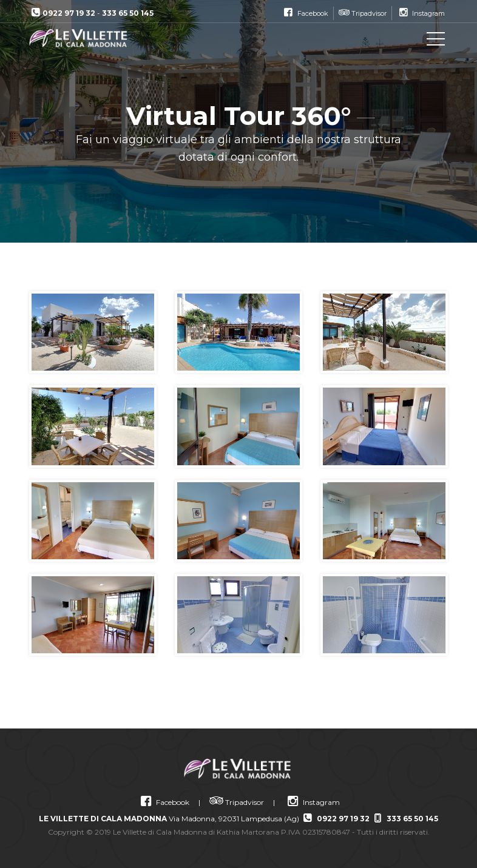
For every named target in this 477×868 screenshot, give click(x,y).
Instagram (312, 802)
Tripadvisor (237, 802)
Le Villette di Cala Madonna (84, 38)
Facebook (163, 802)
